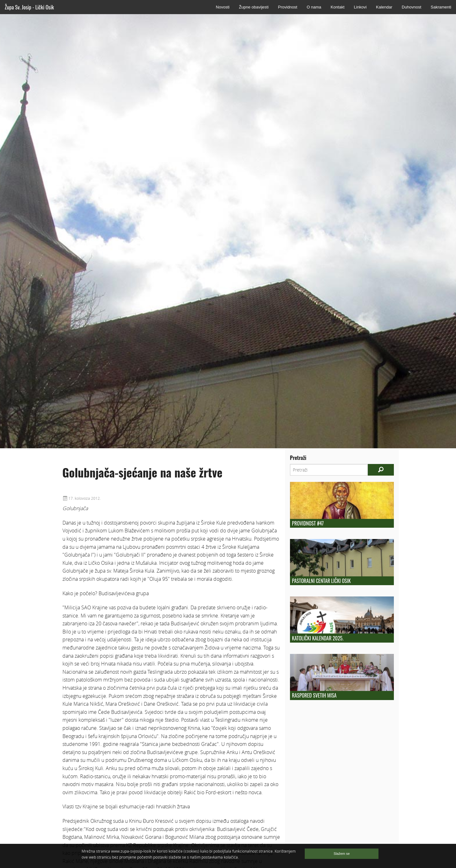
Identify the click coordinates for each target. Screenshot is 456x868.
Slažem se (342, 854)
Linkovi (360, 7)
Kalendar (384, 7)
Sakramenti (441, 7)
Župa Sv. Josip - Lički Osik (29, 7)
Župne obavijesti (254, 7)
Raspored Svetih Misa (314, 695)
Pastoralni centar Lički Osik (321, 581)
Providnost (288, 7)
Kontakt (337, 7)
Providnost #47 (308, 523)
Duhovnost (411, 7)
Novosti (223, 7)
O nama (314, 7)
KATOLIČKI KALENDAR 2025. (318, 638)
